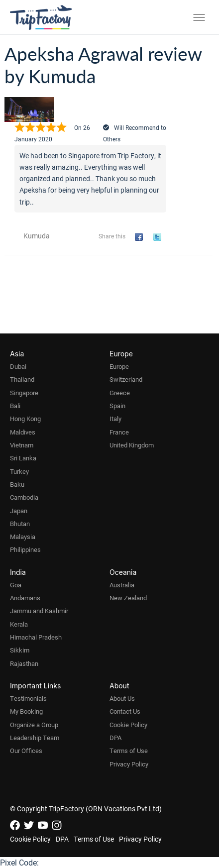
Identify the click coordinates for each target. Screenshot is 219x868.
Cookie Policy (128, 725)
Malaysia (23, 537)
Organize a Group (34, 725)
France (119, 432)
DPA (115, 738)
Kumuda (37, 236)
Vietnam (22, 445)
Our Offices (26, 751)
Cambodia (24, 497)
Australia (122, 585)
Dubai (18, 366)
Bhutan (20, 524)
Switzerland (126, 379)
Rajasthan (24, 663)
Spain (117, 406)
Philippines (25, 549)
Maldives (23, 432)
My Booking (26, 711)
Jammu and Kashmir (39, 611)
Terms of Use (129, 751)
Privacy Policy (129, 764)
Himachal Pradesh (36, 637)
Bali (15, 406)
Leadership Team (35, 738)
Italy (115, 419)
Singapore (24, 393)
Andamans (25, 598)
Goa (16, 585)
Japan (19, 511)
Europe (119, 366)
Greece (120, 393)
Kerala (19, 624)
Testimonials (28, 698)
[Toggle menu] (199, 17)
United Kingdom (132, 445)
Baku (17, 484)
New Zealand (128, 598)
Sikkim (20, 650)
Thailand (22, 379)
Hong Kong (25, 419)
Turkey (19, 471)
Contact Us (125, 711)
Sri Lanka (23, 458)
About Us (122, 698)
